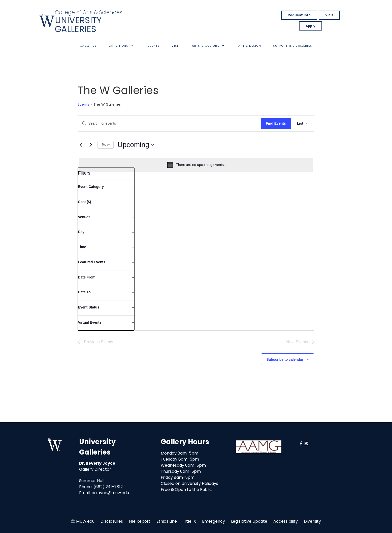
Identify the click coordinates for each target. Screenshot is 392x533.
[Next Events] (91, 145)
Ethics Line (167, 521)
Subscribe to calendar (285, 359)
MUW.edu (85, 521)
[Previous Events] (81, 145)
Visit (329, 15)
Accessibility (286, 521)
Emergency (214, 521)
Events (84, 105)
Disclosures (112, 521)
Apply (311, 26)
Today (106, 145)
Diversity (312, 521)
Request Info (299, 15)
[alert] (196, 165)
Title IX (189, 521)
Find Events (276, 123)
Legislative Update (249, 521)
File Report (140, 521)
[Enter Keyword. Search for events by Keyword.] (169, 123)
